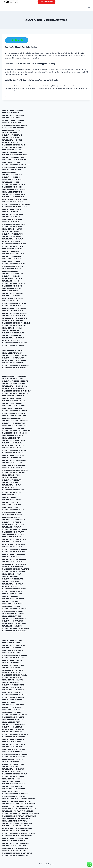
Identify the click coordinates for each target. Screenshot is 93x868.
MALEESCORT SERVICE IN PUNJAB (14, 343)
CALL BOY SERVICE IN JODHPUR (14, 784)
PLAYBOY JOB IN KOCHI (11, 281)
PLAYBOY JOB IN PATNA (11, 301)
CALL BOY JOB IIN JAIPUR (11, 236)
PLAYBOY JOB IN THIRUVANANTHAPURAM (17, 811)
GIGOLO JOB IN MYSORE (11, 702)
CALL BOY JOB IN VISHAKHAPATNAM (15, 826)
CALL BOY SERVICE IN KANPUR (13, 764)
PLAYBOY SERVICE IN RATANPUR (14, 624)
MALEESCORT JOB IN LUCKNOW (14, 757)
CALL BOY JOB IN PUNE (10, 137)
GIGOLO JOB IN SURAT (10, 576)
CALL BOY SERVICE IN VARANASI (14, 539)
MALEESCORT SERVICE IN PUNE (13, 145)
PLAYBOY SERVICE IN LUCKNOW (14, 749)
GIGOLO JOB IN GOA (9, 497)
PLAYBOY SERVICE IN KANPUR (13, 769)
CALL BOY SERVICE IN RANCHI (13, 599)
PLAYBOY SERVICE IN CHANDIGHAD (15, 386)
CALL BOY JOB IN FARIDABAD (13, 562)
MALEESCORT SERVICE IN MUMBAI (15, 125)
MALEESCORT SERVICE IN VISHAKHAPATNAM (18, 833)
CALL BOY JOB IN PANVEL (11, 668)
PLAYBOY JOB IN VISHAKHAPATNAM (15, 831)
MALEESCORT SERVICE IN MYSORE (15, 715)
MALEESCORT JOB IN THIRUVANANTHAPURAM (19, 816)
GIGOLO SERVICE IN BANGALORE (14, 150)
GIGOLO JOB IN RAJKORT (11, 643)
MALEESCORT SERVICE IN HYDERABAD (16, 204)
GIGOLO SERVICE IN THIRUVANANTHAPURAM (18, 799)
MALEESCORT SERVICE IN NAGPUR (15, 695)
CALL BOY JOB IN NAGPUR (12, 687)
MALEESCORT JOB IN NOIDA (12, 227)
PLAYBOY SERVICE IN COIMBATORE (15, 426)
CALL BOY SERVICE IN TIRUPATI (13, 520)
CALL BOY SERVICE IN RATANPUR (14, 619)
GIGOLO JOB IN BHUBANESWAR (13, 841)
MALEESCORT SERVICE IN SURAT (14, 589)
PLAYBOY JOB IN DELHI (10, 182)
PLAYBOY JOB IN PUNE (10, 142)
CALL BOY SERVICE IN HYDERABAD (15, 194)
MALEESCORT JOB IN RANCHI (13, 611)
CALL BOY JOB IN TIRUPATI (12, 522)
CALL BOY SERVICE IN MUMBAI (13, 115)
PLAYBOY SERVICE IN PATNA (12, 298)
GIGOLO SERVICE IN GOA (11, 495)
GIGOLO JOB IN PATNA (10, 291)
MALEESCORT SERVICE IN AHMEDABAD (16, 323)
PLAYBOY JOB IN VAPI (10, 487)
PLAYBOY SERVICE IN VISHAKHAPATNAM (17, 828)
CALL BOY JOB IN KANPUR (12, 767)
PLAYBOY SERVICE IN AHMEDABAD (15, 318)
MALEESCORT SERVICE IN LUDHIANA (15, 411)
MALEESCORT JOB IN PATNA (12, 306)
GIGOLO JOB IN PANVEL (11, 663)
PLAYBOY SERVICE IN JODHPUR (13, 789)
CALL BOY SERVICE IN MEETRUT (14, 725)
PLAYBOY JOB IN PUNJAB (11, 340)
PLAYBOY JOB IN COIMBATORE (13, 428)
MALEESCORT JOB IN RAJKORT (13, 658)
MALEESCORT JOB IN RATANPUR (14, 631)
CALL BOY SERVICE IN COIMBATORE (15, 421)
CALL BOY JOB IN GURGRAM (12, 463)
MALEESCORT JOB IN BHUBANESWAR (16, 856)
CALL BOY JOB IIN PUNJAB (12, 335)
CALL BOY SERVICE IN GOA (12, 500)
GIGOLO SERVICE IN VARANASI (13, 534)
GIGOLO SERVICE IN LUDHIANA (13, 396)
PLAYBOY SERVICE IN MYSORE (13, 710)
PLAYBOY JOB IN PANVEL (11, 673)
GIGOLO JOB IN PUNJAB (11, 330)
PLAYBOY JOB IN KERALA (11, 261)
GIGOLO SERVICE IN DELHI (11, 170)
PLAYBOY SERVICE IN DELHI (12, 180)
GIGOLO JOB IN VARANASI (11, 537)
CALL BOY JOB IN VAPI (10, 482)
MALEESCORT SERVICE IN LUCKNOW (15, 754)
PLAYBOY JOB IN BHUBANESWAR (14, 851)
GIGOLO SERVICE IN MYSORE (12, 700)
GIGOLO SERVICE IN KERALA (12, 249)
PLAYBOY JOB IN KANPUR (11, 771)
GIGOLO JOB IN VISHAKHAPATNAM (15, 821)
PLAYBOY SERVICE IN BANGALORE (14, 160)
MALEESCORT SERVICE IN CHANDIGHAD (16, 391)
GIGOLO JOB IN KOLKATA (11, 438)
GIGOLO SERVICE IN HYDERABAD (14, 189)
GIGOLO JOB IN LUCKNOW (11, 742)
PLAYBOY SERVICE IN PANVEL (13, 670)
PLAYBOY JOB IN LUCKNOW (12, 752)
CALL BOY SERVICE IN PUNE (12, 135)
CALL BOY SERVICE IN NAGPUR (13, 685)
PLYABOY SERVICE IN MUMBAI (13, 120)
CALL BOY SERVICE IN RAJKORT (14, 645)
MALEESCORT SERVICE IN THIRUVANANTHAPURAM (21, 813)
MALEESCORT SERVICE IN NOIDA (14, 224)
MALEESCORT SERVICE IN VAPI (13, 490)
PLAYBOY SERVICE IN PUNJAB (13, 338)
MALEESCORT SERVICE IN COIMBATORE (16, 431)
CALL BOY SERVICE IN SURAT (13, 579)
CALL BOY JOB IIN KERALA (12, 256)
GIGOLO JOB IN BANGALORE (12, 152)
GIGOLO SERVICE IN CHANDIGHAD (14, 376)
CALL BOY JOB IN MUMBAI (12, 118)
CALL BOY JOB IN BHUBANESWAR (14, 846)
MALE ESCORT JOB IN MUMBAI (13, 128)
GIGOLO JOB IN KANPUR (11, 762)
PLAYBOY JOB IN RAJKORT (12, 653)
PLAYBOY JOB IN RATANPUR (12, 626)
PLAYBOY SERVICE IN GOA (12, 505)
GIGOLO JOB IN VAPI (9, 478)
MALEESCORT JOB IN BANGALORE (14, 167)
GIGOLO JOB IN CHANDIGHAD (13, 379)
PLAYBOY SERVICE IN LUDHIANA (14, 406)
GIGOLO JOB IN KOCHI (10, 271)
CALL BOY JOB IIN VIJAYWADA (13, 358)
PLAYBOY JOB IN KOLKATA (12, 448)
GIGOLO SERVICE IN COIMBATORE (14, 416)
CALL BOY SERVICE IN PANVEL (13, 665)
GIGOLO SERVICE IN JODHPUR (13, 779)
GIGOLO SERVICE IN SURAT (12, 574)
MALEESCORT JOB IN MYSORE (13, 717)
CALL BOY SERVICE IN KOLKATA (13, 440)
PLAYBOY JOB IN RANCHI (11, 606)
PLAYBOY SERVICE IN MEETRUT (13, 729)
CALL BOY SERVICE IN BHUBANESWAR (16, 843)
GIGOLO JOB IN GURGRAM (11, 458)
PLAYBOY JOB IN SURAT (11, 586)
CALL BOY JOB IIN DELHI (11, 177)
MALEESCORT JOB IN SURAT (12, 591)
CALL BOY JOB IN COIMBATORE (13, 423)
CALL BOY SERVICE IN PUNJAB (13, 333)
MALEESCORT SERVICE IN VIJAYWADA (16, 365)
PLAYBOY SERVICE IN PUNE (12, 140)
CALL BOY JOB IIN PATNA (11, 296)
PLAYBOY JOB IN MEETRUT (12, 732)
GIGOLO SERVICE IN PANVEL (12, 660)
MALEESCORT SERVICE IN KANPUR (15, 774)
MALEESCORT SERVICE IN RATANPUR (15, 628)
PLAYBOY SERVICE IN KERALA (13, 259)
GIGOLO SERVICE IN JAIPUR (12, 229)
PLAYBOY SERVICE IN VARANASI (14, 544)
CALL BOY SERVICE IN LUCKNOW (14, 744)
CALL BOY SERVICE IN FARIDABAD (14, 559)
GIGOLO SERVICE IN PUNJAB (12, 328)
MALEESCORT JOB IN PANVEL (13, 677)
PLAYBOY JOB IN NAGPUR (11, 692)
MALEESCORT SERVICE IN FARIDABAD (16, 569)
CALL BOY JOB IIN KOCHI (11, 276)
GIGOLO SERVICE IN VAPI (11, 475)
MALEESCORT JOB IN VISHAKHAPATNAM (17, 836)
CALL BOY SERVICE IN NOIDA (12, 214)
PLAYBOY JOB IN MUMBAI (11, 123)
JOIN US (17, 40)
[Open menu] (89, 8)
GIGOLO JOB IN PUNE (10, 133)
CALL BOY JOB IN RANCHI (11, 601)
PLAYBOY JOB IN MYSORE (11, 712)
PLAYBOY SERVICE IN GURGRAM (14, 465)
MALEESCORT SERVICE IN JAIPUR (14, 244)
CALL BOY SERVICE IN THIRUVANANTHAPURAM (19, 804)
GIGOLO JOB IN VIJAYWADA (12, 353)
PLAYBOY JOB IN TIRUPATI (12, 527)
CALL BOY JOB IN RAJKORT (12, 648)
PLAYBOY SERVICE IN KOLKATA (13, 445)
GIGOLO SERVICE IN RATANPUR (13, 614)
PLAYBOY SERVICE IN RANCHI (13, 604)
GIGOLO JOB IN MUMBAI (11, 113)
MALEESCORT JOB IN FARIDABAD (14, 572)
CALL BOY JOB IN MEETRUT (12, 727)
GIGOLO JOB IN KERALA (11, 251)
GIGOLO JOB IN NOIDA (10, 212)
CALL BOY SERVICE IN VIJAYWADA (14, 355)
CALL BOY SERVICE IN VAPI (12, 480)
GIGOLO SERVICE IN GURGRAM (13, 455)
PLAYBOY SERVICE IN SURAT (12, 584)
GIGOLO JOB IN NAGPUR (11, 682)
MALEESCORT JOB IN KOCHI (12, 286)
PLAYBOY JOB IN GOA (10, 507)
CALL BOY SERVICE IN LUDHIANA (14, 401)
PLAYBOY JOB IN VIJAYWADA (13, 363)
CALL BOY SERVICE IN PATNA (13, 293)
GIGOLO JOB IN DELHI (10, 172)
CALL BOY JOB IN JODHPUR (12, 786)
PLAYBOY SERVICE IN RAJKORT (13, 650)
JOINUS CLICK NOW (46, 2)
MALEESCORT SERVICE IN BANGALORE (16, 165)
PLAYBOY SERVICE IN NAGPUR (13, 690)
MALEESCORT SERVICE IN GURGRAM (15, 470)
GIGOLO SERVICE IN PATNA (12, 288)
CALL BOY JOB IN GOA (10, 502)
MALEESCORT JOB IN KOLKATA (13, 453)
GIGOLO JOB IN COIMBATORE (13, 418)
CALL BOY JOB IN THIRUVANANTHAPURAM (18, 806)
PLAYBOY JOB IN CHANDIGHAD (13, 389)
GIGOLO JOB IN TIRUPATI (11, 517)
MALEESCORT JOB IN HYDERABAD (14, 207)
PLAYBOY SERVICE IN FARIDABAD (14, 564)
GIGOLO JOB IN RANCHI (11, 596)
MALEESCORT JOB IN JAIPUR (13, 246)
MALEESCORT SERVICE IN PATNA (14, 303)
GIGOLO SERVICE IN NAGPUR (12, 680)
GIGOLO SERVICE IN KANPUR (12, 759)
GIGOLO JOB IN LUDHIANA (11, 398)
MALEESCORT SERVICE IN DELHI (14, 185)
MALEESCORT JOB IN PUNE (12, 147)
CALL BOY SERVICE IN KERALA (13, 254)
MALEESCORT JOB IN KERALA (13, 266)
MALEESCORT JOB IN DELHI (12, 187)
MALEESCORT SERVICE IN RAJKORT (15, 655)
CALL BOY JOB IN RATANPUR (12, 621)
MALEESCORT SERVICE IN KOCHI (14, 283)
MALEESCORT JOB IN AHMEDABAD (15, 326)
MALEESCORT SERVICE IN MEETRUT (15, 734)
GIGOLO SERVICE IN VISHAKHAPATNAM (16, 819)
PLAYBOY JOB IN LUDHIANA (12, 408)
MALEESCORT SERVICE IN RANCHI (14, 609)
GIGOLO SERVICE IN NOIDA (12, 209)
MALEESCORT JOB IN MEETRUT (13, 737)
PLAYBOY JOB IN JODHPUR (12, 791)
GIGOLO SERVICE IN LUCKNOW (13, 739)
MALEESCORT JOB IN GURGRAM (14, 473)
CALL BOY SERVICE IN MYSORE (13, 705)
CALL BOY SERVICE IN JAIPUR (13, 234)
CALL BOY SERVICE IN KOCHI (12, 274)
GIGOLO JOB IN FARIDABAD (12, 557)
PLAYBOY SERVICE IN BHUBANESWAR (16, 848)
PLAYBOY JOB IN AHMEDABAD (13, 321)
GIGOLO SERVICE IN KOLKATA (13, 435)
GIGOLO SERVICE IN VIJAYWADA (14, 350)
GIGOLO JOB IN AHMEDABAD (12, 311)
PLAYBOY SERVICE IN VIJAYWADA (14, 360)
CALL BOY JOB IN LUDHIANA (12, 403)
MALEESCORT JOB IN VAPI (12, 492)
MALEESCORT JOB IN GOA (11, 512)
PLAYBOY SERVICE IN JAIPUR (13, 239)
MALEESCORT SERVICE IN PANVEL (14, 675)
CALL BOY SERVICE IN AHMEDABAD (15, 313)
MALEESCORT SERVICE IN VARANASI (15, 549)
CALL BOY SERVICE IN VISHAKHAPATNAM (17, 823)
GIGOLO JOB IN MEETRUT (11, 722)
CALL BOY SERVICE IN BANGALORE (15, 155)
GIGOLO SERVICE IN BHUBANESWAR (15, 838)
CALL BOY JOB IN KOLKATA (12, 443)
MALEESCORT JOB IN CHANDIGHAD (15, 393)
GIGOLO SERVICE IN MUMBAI (12, 110)
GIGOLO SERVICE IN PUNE (11, 130)
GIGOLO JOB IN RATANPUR (12, 616)
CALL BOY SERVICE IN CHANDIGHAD (15, 381)
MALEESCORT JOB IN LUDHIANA (14, 413)
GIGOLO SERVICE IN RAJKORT (13, 640)
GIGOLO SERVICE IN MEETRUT (13, 720)
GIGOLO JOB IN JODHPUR (11, 781)
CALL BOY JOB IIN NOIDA (11, 217)
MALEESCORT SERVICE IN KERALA (14, 264)
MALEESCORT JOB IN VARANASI (14, 552)
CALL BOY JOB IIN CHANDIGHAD (14, 384)
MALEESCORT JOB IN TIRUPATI (13, 532)
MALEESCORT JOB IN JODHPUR (13, 796)
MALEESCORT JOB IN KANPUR (13, 776)
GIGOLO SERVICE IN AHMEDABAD (14, 308)
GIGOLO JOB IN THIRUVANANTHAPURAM (17, 801)
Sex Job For (10, 47)
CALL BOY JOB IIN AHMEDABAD (13, 316)
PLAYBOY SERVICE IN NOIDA (12, 219)
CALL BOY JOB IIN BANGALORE (13, 157)
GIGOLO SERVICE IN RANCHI (12, 594)
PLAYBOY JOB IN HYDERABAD (13, 202)
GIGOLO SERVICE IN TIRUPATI (13, 515)
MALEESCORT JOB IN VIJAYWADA (14, 368)
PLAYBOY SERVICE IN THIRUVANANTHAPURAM (19, 809)
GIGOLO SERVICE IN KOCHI (12, 269)
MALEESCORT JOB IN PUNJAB (13, 345)
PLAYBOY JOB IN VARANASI (12, 547)
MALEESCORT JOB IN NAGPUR (13, 697)
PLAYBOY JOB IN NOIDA (11, 222)
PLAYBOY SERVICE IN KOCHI (12, 279)
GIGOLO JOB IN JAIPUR (10, 232)
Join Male (9, 64)
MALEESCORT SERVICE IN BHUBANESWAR (17, 853)
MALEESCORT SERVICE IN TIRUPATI (15, 529)
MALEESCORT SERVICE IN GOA (13, 510)
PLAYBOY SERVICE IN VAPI (12, 485)
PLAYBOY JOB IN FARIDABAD (12, 567)
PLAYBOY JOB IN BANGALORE (13, 162)
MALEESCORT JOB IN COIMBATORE (15, 433)
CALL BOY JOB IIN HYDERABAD (13, 197)
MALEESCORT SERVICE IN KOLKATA (15, 450)
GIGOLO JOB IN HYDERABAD (12, 192)
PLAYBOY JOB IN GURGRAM (12, 468)
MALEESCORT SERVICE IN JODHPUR (15, 794)
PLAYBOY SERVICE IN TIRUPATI (13, 525)
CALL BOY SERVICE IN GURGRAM (14, 460)
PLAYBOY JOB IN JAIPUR (11, 241)
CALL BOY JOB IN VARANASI (12, 542)
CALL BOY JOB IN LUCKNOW (12, 747)
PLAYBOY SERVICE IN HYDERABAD (14, 199)
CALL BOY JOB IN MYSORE (12, 707)
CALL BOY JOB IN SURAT (11, 581)
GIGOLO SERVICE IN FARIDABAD (13, 554)
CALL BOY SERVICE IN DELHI (12, 175)
